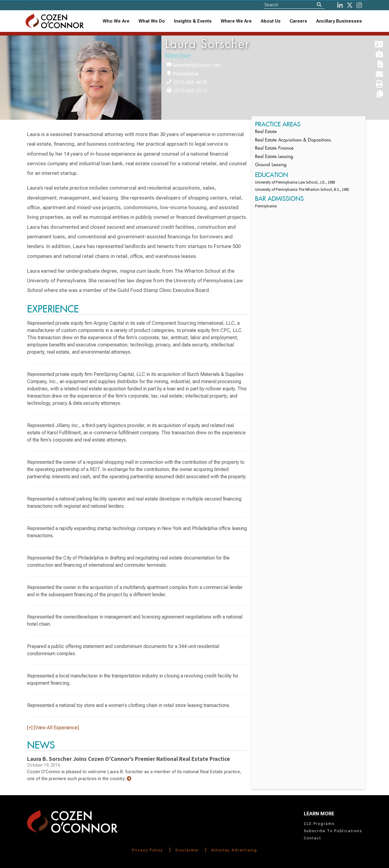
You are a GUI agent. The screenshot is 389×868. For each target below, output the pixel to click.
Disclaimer (187, 850)
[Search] (319, 5)
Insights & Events (193, 21)
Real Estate (266, 132)
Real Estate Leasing (274, 157)
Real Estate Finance (274, 149)
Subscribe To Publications (333, 831)
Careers (298, 21)
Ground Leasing (271, 165)
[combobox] (193, 21)
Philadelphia (185, 74)
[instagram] (359, 5)
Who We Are (116, 21)
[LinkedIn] (340, 5)
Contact (313, 838)
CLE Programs (319, 824)
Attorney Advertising (234, 850)
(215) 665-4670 (190, 82)
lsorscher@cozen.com (197, 65)
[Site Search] (294, 5)
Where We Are (236, 21)
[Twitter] (350, 5)
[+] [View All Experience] (53, 728)
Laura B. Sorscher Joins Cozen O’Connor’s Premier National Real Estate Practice (129, 759)
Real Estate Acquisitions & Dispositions (293, 140)
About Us (271, 21)
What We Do (152, 21)
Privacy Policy (148, 850)
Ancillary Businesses (339, 21)
